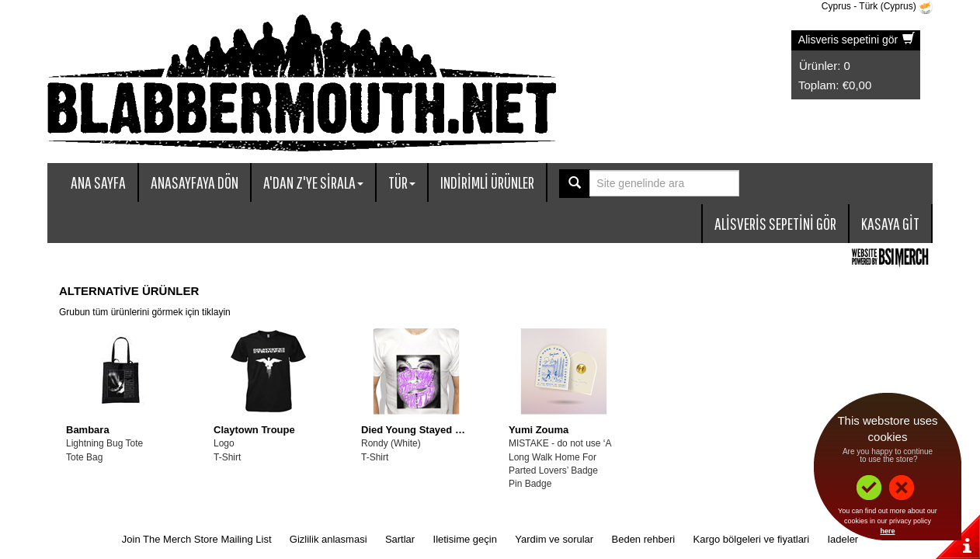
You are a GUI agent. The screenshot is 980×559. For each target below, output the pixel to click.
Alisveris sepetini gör (857, 40)
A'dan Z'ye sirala (313, 182)
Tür (402, 182)
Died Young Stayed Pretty (422, 430)
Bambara (88, 430)
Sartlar (400, 539)
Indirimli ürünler (487, 182)
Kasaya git (890, 223)
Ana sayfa (98, 182)
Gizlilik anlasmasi (328, 539)
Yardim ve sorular (554, 539)
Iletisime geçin (465, 539)
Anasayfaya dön (195, 182)
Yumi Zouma (539, 430)
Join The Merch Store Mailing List (197, 539)
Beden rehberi (644, 539)
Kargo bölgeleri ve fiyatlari (752, 539)
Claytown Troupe (254, 430)
